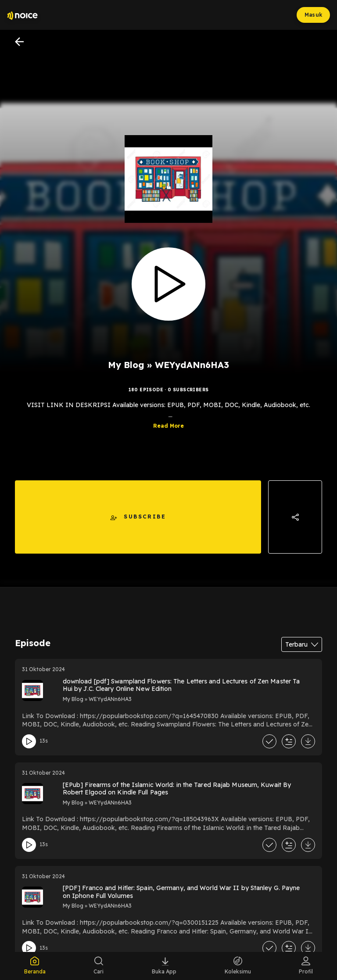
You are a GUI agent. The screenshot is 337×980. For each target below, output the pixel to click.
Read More (168, 426)
